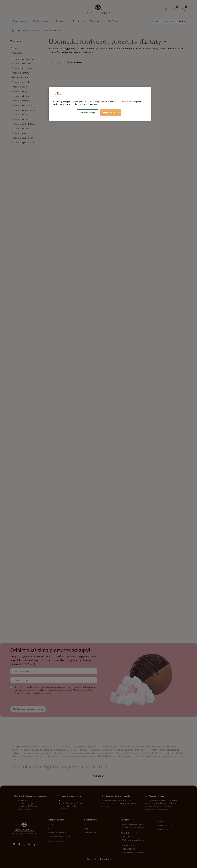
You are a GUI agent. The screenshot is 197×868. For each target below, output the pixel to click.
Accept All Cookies (110, 113)
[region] (100, 104)
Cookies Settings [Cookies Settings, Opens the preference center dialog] (87, 113)
